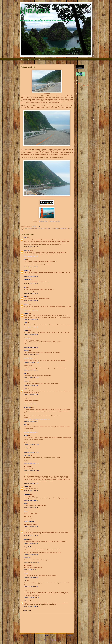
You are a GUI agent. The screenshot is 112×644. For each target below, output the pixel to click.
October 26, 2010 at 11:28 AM (31, 444)
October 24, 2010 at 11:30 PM (31, 355)
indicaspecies (27, 494)
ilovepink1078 (27, 547)
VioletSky (26, 350)
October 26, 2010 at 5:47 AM (31, 404)
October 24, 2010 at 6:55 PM (31, 319)
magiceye (26, 448)
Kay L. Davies (27, 455)
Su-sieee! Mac (27, 407)
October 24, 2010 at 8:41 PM (31, 335)
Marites (26, 474)
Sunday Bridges (43, 221)
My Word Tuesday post (29, 521)
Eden (25, 581)
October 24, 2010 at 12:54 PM (31, 247)
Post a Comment (27, 610)
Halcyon (26, 330)
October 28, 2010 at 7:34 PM (31, 607)
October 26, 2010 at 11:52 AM (31, 471)
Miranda (35, 11)
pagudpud (57, 228)
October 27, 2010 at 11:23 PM (31, 598)
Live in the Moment (39, 59)
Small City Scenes (28, 358)
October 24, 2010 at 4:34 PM (31, 293)
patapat (62, 228)
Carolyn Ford (27, 558)
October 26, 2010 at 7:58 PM (31, 554)
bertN (25, 238)
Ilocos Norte (37, 228)
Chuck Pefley (27, 250)
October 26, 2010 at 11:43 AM (31, 452)
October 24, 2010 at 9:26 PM (31, 347)
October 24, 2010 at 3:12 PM (31, 276)
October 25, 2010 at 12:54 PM (31, 378)
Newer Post (24, 636)
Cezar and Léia (27, 338)
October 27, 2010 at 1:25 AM (31, 570)
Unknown (26, 270)
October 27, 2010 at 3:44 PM (31, 577)
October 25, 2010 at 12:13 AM (31, 362)
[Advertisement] (47, 623)
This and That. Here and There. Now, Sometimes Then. (37, 419)
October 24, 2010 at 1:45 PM (31, 256)
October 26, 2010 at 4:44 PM (31, 544)
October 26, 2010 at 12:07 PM (31, 483)
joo (25, 287)
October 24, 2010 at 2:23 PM (31, 267)
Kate (25, 373)
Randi (25, 503)
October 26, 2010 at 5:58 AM (31, 421)
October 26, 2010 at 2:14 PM (31, 508)
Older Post (70, 636)
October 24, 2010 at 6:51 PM (31, 310)
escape (26, 389)
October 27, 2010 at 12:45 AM (31, 562)
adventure (27, 228)
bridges (32, 228)
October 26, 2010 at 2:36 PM (31, 527)
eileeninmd (27, 539)
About (29, 59)
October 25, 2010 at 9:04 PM (31, 395)
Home (23, 59)
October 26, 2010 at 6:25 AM (31, 432)
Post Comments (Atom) (50, 640)
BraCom (26, 511)
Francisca (26, 381)
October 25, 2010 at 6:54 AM (31, 370)
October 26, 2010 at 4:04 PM (31, 536)
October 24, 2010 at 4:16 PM (31, 284)
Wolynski (26, 573)
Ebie (25, 259)
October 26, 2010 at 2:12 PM (31, 500)
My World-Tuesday (55, 221)
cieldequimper (27, 279)
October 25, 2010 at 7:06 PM (31, 385)
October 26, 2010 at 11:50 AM (31, 463)
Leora (25, 323)
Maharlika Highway (45, 228)
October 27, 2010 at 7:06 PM (31, 587)
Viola (25, 424)
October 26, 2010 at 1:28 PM (31, 491)
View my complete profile (82, 86)
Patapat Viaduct (28, 67)
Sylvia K (26, 435)
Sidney (25, 296)
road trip (66, 228)
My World (52, 228)
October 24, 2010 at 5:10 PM (31, 301)
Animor (26, 530)
